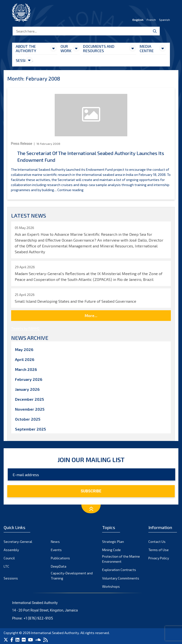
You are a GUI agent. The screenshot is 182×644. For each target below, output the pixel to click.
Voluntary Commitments (121, 578)
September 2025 (30, 429)
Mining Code (111, 550)
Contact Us (157, 542)
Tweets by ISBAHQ (25, 328)
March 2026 (26, 369)
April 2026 (25, 359)
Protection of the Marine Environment (121, 559)
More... (91, 315)
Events (56, 550)
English (138, 20)
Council (9, 558)
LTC (6, 566)
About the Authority (26, 48)
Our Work (66, 48)
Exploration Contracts (119, 570)
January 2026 (27, 389)
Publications (60, 558)
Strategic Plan (113, 542)
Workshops (111, 586)
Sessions (20, 60)
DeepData (59, 566)
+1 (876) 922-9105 (38, 618)
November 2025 (30, 409)
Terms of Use (159, 550)
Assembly (11, 550)
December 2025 (30, 399)
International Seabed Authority (55, 633)
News (55, 542)
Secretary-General (18, 542)
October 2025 (28, 419)
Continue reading (70, 190)
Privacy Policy (159, 558)
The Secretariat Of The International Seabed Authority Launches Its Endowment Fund (91, 156)
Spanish (164, 20)
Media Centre (147, 48)
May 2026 (24, 349)
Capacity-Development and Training (72, 576)
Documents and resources (99, 48)
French (151, 20)
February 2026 (29, 379)
